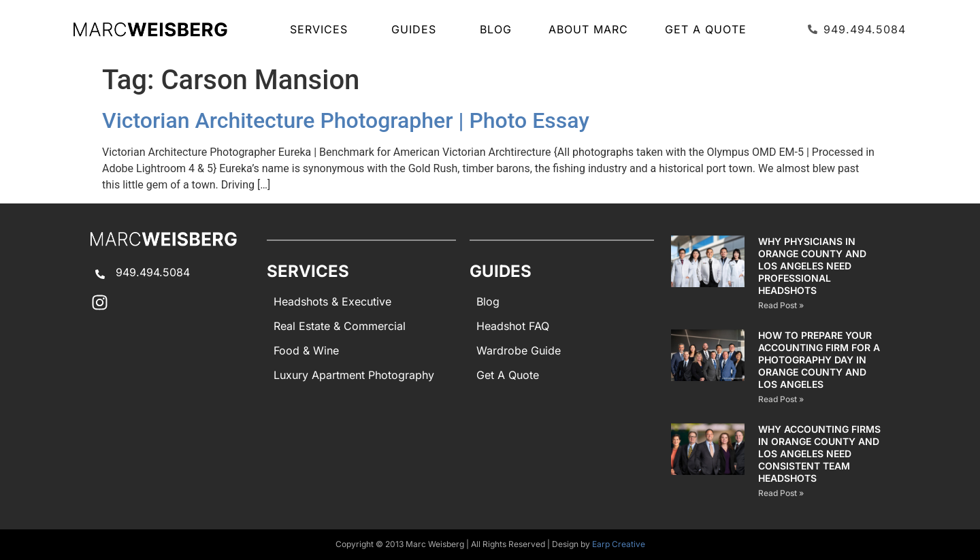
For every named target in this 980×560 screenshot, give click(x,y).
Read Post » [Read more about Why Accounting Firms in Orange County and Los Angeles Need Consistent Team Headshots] (781, 493)
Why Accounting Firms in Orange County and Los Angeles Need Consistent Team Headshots (819, 454)
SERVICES (322, 29)
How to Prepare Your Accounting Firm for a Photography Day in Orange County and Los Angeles (819, 360)
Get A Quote (706, 29)
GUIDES (417, 29)
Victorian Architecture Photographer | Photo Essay (346, 120)
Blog (496, 29)
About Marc (588, 29)
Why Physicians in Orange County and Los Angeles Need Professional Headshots (812, 266)
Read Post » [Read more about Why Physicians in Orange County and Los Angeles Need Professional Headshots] (781, 305)
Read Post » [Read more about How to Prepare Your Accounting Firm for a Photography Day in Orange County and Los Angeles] (781, 399)
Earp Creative (619, 544)
